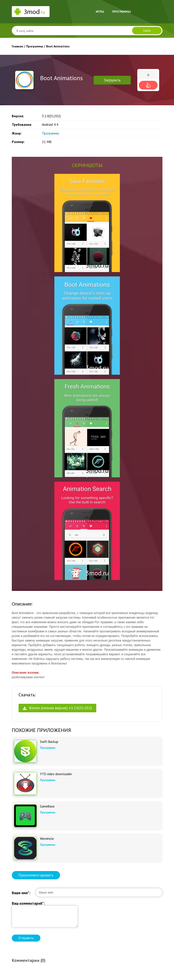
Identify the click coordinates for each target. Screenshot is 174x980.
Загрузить (112, 80)
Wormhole (47, 839)
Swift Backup (49, 742)
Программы (121, 12)
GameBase (47, 806)
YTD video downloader (56, 774)
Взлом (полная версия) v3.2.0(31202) (57, 708)
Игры (100, 12)
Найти (147, 31)
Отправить (26, 938)
